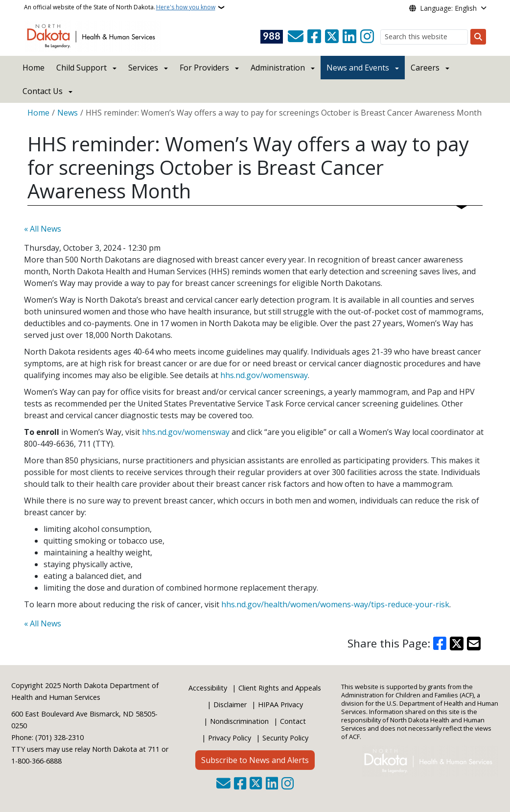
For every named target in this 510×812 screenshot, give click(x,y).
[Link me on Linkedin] (349, 37)
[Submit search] (478, 37)
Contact (293, 721)
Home (34, 68)
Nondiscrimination (239, 721)
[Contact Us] (296, 37)
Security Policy (285, 738)
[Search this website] (424, 37)
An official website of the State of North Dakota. (120, 7)
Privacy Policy (230, 738)
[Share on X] (457, 644)
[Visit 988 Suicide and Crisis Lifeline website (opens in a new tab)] (272, 37)
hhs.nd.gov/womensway (264, 375)
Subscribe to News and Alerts (255, 760)
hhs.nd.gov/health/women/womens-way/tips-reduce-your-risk (335, 604)
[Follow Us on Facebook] (314, 37)
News (68, 113)
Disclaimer (230, 705)
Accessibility (208, 688)
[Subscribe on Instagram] (367, 37)
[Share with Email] (474, 644)
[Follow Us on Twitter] (332, 37)
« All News (43, 229)
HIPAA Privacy (280, 705)
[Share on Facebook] (440, 644)
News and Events (358, 68)
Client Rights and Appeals (280, 688)
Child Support (81, 68)
